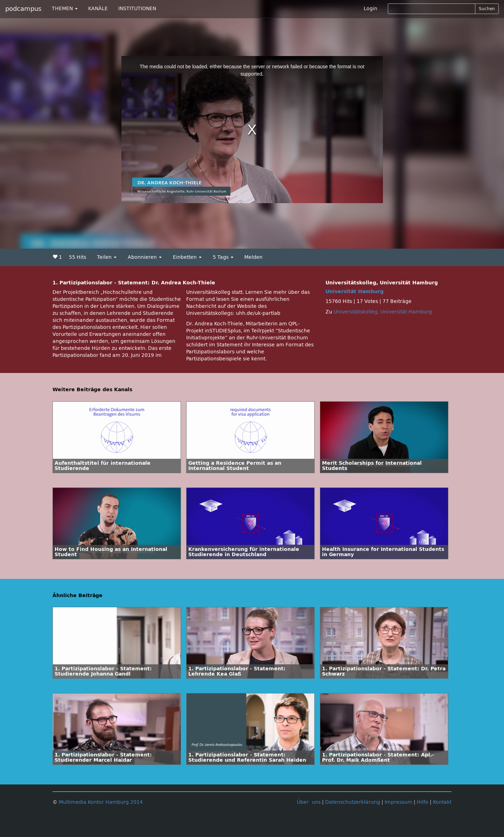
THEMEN (65, 9)
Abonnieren (145, 257)
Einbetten (187, 257)
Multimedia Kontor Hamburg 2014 (101, 802)
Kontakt (442, 802)
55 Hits (78, 257)
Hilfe (423, 802)
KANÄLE (98, 9)
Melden (253, 257)
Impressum (398, 802)
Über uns (309, 802)
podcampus (23, 9)
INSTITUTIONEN (137, 9)
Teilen (107, 257)
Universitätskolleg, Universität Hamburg (383, 312)
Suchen (487, 9)
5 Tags (223, 257)
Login (370, 9)
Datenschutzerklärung (353, 802)
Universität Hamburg (355, 292)
